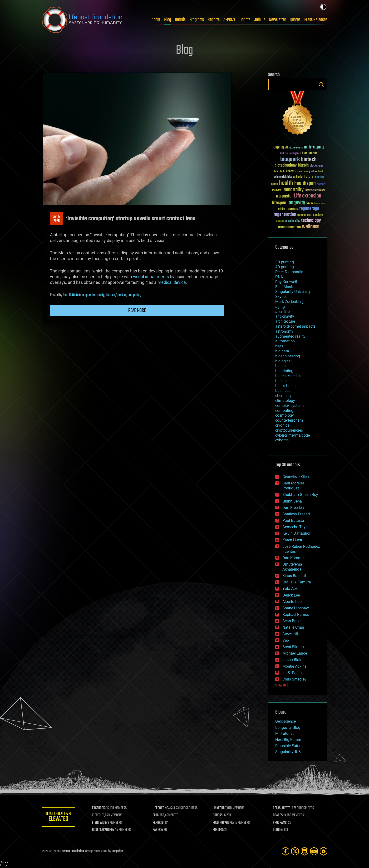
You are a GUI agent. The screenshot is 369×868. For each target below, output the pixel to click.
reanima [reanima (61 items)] (292, 209)
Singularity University (293, 292)
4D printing (285, 267)
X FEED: (97, 815)
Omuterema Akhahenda (292, 567)
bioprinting (284, 371)
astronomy (284, 331)
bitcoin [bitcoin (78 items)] (303, 165)
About (156, 20)
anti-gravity (285, 316)
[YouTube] (314, 851)
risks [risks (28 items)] (309, 215)
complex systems (290, 406)
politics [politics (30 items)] (281, 209)
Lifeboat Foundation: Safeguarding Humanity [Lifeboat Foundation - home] (82, 20)
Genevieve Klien (296, 477)
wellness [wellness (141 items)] (311, 227)
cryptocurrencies (289, 430)
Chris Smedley (294, 679)
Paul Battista (71, 295)
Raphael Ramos (296, 614)
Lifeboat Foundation (72, 851)
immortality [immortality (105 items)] (293, 190)
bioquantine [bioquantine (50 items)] (310, 153)
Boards (180, 20)
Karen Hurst (292, 540)
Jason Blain (292, 660)
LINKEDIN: (219, 808)
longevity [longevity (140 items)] (296, 203)
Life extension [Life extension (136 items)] (308, 196)
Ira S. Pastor (293, 673)
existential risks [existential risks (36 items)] (283, 177)
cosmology (285, 415)
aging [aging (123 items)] (279, 147)
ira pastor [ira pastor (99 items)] (284, 196)
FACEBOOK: (99, 808)
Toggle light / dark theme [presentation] (323, 7)
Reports (214, 20)
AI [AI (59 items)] (287, 148)
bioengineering (288, 356)
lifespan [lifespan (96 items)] (279, 203)
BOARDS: (278, 815)
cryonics (282, 425)
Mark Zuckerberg (289, 302)
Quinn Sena (292, 501)
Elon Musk (284, 287)
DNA (279, 277)
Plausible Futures (290, 746)
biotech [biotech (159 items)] (309, 160)
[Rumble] (324, 851)
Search (321, 84)
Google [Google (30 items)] (275, 184)
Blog (168, 20)
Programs (197, 20)
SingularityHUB (288, 752)
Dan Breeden (293, 508)
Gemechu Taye (295, 527)
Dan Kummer (293, 558)
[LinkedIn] (305, 851)
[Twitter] (295, 851)
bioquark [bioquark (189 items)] (290, 160)
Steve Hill (290, 634)
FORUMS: (218, 830)
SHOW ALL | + (283, 686)
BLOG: (156, 815)
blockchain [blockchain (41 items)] (316, 166)
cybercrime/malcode (293, 435)
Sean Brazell (293, 621)
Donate (245, 20)
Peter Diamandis (289, 272)
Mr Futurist (284, 733)
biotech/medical (116, 295)
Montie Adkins (294, 666)
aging (280, 307)
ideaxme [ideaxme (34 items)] (277, 191)
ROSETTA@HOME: (103, 830)
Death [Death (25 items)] (321, 172)
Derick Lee (291, 595)
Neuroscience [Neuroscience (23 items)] (320, 204)
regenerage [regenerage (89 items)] (309, 209)
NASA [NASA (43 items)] (310, 203)
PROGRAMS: (280, 823)
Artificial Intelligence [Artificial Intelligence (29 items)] (290, 154)
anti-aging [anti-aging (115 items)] (314, 147)
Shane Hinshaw (296, 608)
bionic (280, 366)
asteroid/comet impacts (295, 326)
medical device (172, 282)
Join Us (260, 20)
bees (279, 346)
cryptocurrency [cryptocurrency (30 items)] (303, 172)
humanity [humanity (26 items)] (321, 184)
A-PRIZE (230, 20)
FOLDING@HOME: (223, 823)
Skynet (281, 297)
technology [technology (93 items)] (311, 221)
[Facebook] (285, 851)
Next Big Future (288, 740)
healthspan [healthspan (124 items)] (305, 184)
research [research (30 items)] (302, 215)
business (283, 391)
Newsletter (278, 20)
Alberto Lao (292, 602)
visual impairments (151, 277)
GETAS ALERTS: (282, 808)
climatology (285, 401)
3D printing (285, 262)
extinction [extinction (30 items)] (298, 177)
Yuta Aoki (290, 589)
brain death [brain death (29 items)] (280, 172)
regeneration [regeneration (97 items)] (285, 215)
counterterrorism (289, 420)
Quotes (295, 20)
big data (282, 351)
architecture (285, 321)
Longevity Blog (288, 727)
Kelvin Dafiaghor (296, 533)
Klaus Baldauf (294, 576)
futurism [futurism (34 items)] (319, 177)
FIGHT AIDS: (100, 823)
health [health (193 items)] (286, 183)
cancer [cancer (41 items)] (290, 172)
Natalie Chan (293, 627)
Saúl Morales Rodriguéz (293, 486)
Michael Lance (295, 653)
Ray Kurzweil (286, 282)
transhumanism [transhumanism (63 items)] (289, 227)
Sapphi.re (117, 851)
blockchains (285, 386)
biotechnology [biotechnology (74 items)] (286, 165)
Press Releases (316, 20)
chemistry (283, 396)
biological (283, 361)
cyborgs (282, 440)
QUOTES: (278, 830)
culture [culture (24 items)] (314, 172)
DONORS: (218, 815)
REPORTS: (158, 823)
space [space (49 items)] (280, 221)
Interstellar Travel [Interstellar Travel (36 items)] (315, 190)
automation (285, 341)
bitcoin (281, 381)
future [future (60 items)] (309, 177)
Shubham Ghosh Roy (300, 495)
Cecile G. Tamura (297, 582)
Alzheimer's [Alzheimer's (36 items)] (296, 148)
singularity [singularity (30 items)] (318, 215)
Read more (137, 311)
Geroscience (285, 721)
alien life (282, 312)
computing (134, 295)
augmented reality (93, 295)
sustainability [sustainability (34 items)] (293, 221)
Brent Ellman (293, 647)
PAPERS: (158, 830)
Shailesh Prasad (296, 514)
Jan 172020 (57, 219)
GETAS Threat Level (59, 817)
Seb (286, 640)
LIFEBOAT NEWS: (163, 808)
